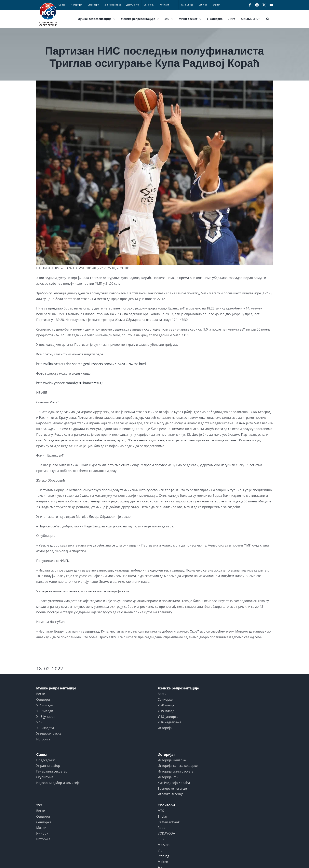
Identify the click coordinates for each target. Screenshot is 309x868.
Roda (161, 828)
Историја (43, 739)
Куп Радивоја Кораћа (174, 783)
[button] (268, 19)
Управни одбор (48, 766)
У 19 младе (166, 711)
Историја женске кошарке (178, 766)
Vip (160, 850)
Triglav (163, 816)
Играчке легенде (171, 794)
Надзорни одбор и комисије (58, 783)
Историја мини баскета (176, 771)
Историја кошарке (172, 760)
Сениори (43, 699)
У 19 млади (45, 711)
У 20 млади (45, 705)
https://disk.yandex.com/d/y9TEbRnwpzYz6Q (69, 383)
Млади (41, 828)
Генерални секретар (52, 771)
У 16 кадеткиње (169, 722)
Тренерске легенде (172, 788)
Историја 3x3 (168, 777)
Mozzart (164, 845)
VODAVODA (166, 833)
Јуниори (42, 833)
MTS (161, 811)
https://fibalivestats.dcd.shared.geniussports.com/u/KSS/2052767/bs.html (91, 364)
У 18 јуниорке (168, 717)
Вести (41, 694)
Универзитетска (49, 734)
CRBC (162, 839)
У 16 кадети (45, 728)
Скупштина (45, 777)
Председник (46, 760)
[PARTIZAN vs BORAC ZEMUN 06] (154, 173)
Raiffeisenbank (169, 822)
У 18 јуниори (46, 717)
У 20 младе (166, 705)
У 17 (39, 722)
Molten (163, 862)
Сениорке (165, 699)
